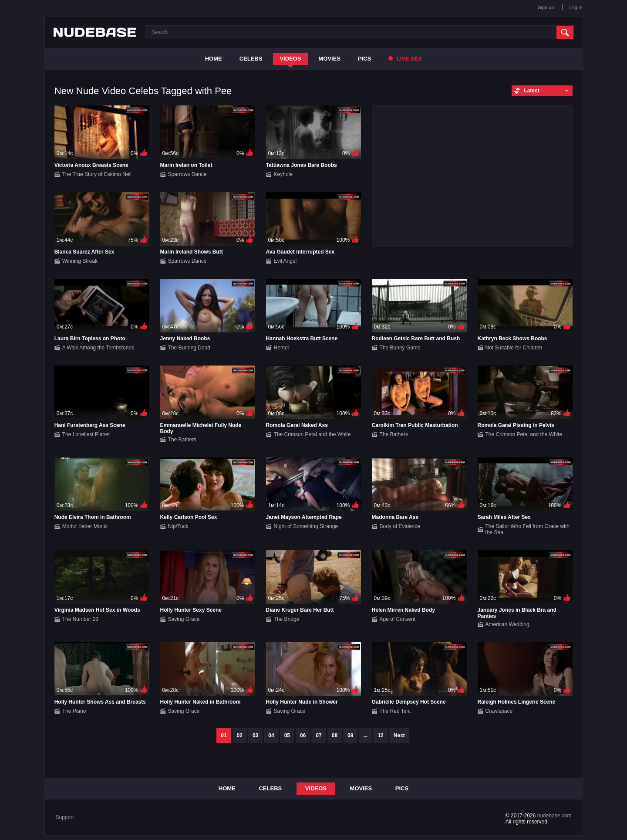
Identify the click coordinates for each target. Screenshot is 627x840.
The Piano (74, 711)
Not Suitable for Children (514, 348)
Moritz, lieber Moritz (85, 526)
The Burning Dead (189, 348)
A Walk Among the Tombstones (98, 348)
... (365, 735)
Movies (330, 59)
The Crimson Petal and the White (312, 434)
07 (319, 735)
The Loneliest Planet (86, 434)
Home (214, 59)
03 (255, 735)
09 (350, 735)
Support (65, 817)
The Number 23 (80, 619)
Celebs (251, 59)
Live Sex (405, 59)
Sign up (546, 7)
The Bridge (287, 619)
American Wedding (507, 624)
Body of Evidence (400, 526)
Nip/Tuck (178, 526)
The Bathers (182, 440)
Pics (364, 59)
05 (287, 735)
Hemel (281, 348)
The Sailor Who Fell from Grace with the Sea (528, 529)
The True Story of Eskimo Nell (97, 174)
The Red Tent (395, 711)
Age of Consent (398, 619)
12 (380, 735)
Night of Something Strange (306, 526)
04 (271, 735)
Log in (576, 7)
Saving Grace (184, 619)
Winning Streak (80, 261)
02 (240, 735)
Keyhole (283, 174)
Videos (290, 59)
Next (399, 735)
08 (335, 735)
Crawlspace (499, 711)
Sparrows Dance (187, 174)
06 (303, 735)
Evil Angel (285, 261)
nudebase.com (555, 816)
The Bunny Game (400, 348)
